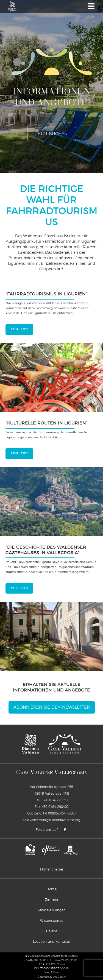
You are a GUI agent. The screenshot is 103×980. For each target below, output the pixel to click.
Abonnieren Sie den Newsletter (52, 707)
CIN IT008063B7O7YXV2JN (52, 968)
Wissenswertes (51, 921)
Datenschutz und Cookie (51, 977)
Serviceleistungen (51, 910)
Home (51, 889)
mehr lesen (19, 329)
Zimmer (52, 900)
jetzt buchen (52, 134)
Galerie (52, 931)
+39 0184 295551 (55, 800)
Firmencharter (52, 869)
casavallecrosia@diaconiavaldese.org (51, 820)
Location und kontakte (51, 942)
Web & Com (51, 972)
